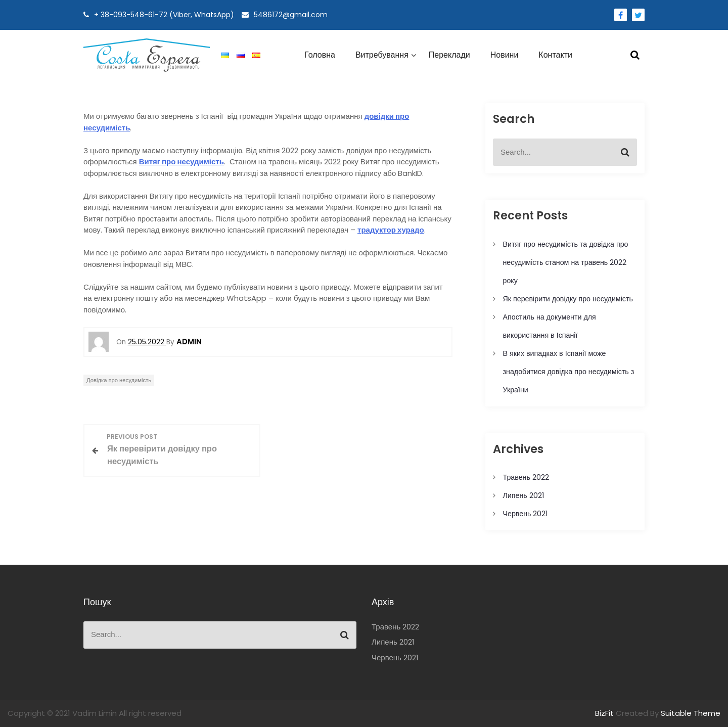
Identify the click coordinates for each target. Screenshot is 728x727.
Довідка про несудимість (119, 380)
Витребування (382, 55)
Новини (505, 55)
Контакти (555, 55)
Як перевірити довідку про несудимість (568, 299)
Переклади (449, 55)
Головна (320, 55)
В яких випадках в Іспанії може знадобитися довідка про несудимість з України (569, 372)
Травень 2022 (526, 477)
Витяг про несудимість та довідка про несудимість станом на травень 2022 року (566, 262)
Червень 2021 (526, 514)
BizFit (605, 713)
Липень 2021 (524, 495)
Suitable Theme (691, 713)
